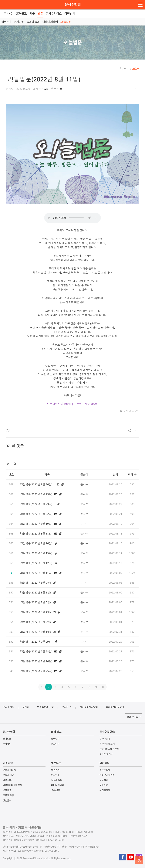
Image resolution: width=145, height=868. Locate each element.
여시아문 (55, 775)
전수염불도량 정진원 (109, 749)
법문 (126, 69)
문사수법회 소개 (107, 744)
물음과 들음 (57, 780)
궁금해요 (104, 780)
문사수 (10, 89)
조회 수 (132, 475)
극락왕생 (7, 790)
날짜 (115, 475)
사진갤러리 (105, 790)
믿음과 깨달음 (9, 770)
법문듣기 (55, 770)
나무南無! (7, 780)
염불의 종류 (8, 795)
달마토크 (7, 739)
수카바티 (7, 744)
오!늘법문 (136, 69)
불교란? (55, 744)
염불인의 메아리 (107, 775)
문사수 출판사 (106, 754)
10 (103, 687)
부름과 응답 (8, 775)
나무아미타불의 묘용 (12, 785)
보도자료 (104, 785)
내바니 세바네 (58, 785)
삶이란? (55, 739)
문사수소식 (105, 770)
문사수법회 (73, 4)
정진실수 (7, 800)
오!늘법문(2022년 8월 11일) (43, 79)
